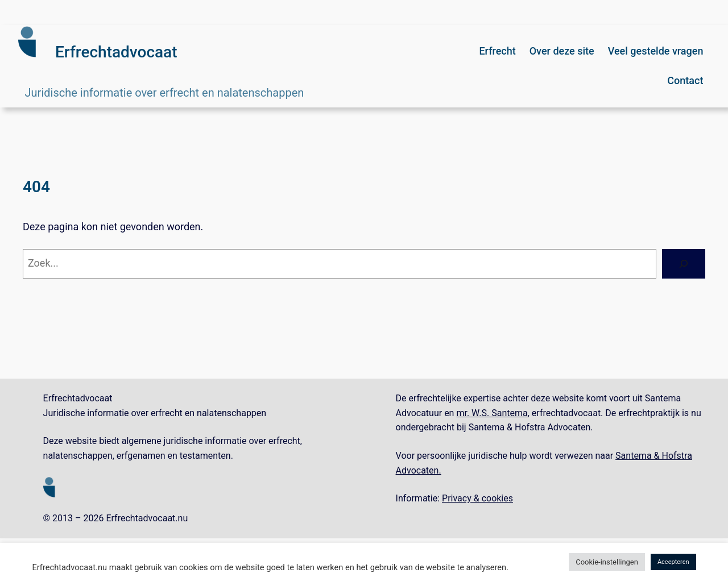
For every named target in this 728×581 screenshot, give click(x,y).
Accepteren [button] (673, 562)
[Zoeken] (684, 264)
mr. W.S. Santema (492, 413)
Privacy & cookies (477, 498)
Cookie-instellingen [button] (607, 562)
